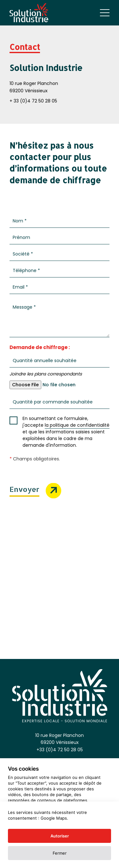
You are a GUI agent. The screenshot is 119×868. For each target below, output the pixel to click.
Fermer (60, 853)
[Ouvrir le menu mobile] (105, 13)
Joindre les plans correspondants (46, 374)
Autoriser (60, 836)
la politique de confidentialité (77, 425)
